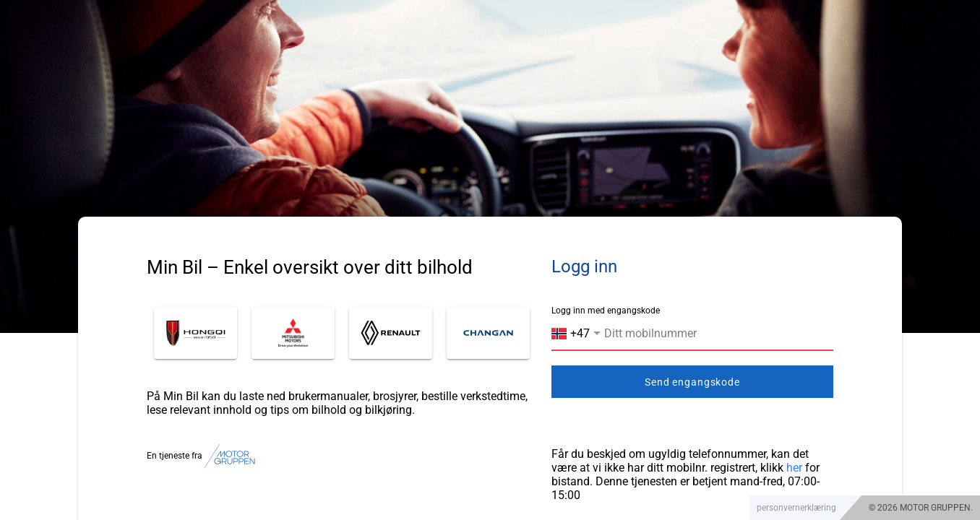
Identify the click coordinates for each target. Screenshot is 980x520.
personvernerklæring (796, 508)
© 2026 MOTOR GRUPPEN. (921, 508)
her (794, 468)
